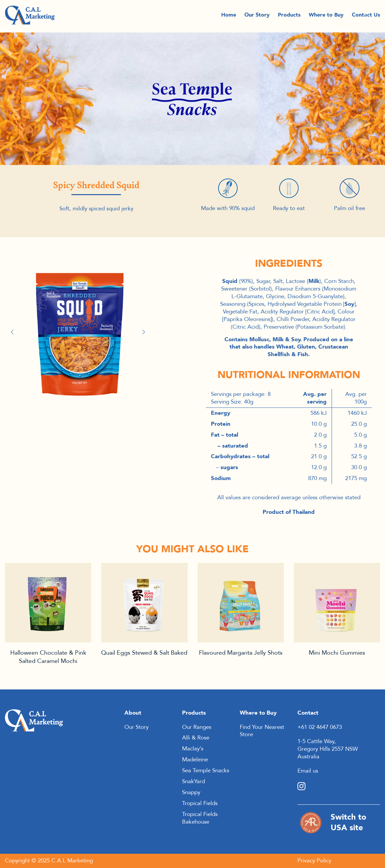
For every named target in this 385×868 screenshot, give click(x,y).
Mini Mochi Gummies (337, 653)
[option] (80, 328)
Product (48, 603)
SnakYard (193, 781)
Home (229, 16)
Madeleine (195, 759)
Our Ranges (197, 727)
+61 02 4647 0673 (320, 727)
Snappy (191, 792)
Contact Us (366, 16)
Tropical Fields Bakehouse (200, 818)
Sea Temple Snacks (206, 770)
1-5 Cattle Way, (317, 741)
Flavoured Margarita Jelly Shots (241, 653)
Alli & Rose (196, 738)
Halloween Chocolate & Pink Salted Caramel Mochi (48, 657)
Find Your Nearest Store (262, 731)
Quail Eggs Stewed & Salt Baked (144, 653)
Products (289, 16)
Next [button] (144, 332)
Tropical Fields (200, 803)
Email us (308, 771)
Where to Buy (326, 16)
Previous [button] (15, 332)
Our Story (257, 16)
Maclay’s (193, 749)
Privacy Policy (314, 861)
